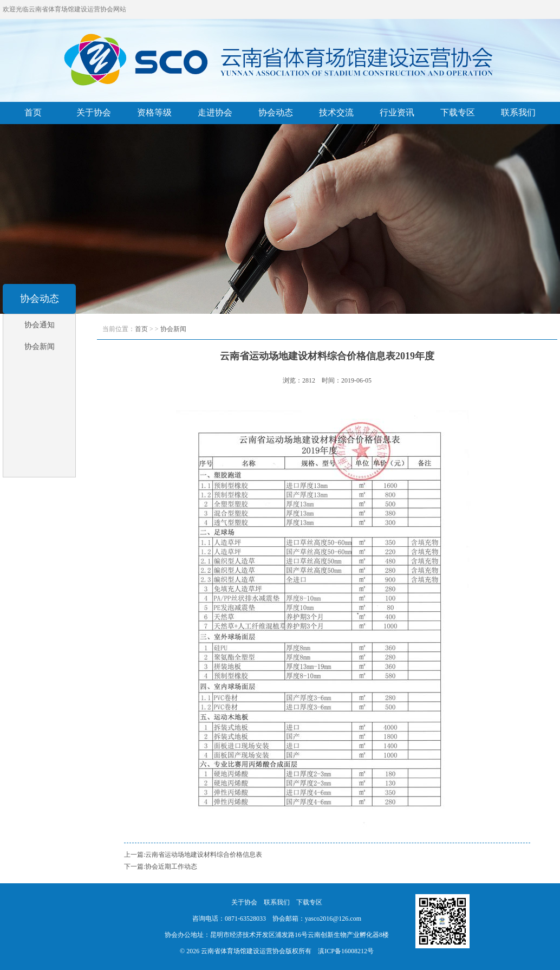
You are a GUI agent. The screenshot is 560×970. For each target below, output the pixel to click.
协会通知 (40, 325)
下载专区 (458, 112)
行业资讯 (397, 112)
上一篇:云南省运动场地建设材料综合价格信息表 (193, 855)
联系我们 (518, 112)
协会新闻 (40, 347)
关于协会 (94, 112)
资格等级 (154, 112)
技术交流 (336, 112)
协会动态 (276, 112)
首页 (33, 112)
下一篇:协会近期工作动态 (161, 866)
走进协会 (215, 112)
